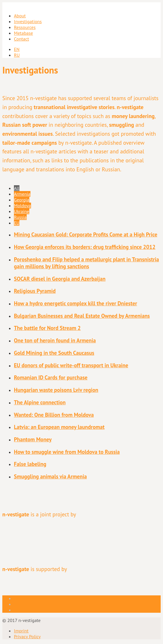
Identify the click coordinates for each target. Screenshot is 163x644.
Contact (21, 39)
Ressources (25, 27)
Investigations (28, 21)
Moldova (22, 206)
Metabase (23, 33)
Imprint (21, 631)
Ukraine (22, 211)
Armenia (22, 194)
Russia (20, 217)
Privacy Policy (27, 636)
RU (17, 55)
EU (17, 223)
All (17, 188)
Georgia (22, 200)
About (20, 16)
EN (17, 49)
